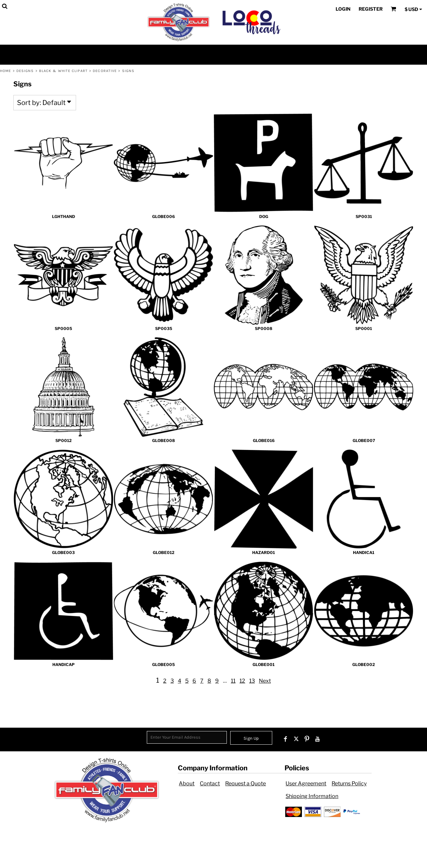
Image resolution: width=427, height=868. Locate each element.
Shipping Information (312, 796)
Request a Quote (246, 783)
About (187, 783)
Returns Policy (349, 783)
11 (233, 681)
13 (252, 681)
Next (265, 681)
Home (6, 71)
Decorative (105, 71)
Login (343, 9)
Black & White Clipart (63, 71)
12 (242, 681)
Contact (210, 783)
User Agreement (306, 783)
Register (371, 9)
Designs (25, 71)
